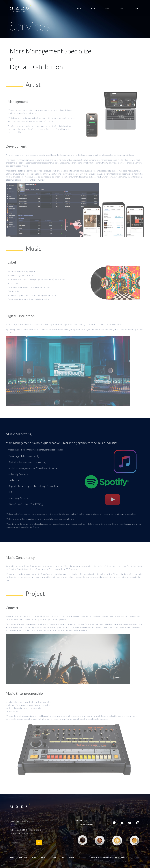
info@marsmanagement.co (19, 821)
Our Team (23, 857)
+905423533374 (16, 825)
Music (79, 8)
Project (108, 8)
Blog (122, 8)
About (12, 857)
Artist (93, 8)
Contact (136, 8)
